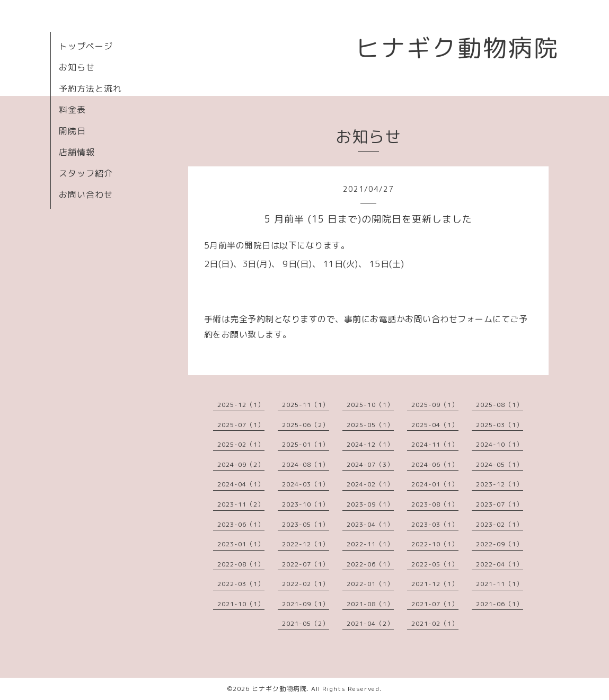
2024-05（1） (500, 464)
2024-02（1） (370, 484)
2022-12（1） (306, 544)
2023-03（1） (435, 524)
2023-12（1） (500, 484)
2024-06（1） (435, 464)
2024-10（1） (500, 444)
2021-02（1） (435, 623)
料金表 (72, 110)
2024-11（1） (435, 444)
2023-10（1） (306, 504)
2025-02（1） (241, 444)
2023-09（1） (370, 504)
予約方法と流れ (90, 88)
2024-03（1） (306, 484)
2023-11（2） (241, 504)
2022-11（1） (370, 544)
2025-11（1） (306, 405)
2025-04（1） (435, 425)
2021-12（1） (435, 584)
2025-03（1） (500, 425)
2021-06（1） (500, 604)
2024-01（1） (435, 484)
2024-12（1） (370, 444)
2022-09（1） (500, 544)
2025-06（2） (306, 425)
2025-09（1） (435, 405)
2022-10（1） (435, 544)
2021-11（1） (500, 584)
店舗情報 (77, 152)
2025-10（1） (370, 405)
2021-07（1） (435, 604)
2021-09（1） (306, 604)
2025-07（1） (241, 425)
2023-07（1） (500, 504)
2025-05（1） (370, 425)
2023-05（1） (306, 524)
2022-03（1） (241, 584)
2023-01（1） (241, 544)
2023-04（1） (370, 524)
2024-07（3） (370, 464)
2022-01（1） (370, 584)
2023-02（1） (500, 524)
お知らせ (77, 67)
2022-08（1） (241, 564)
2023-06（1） (241, 524)
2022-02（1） (306, 584)
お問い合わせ (86, 194)
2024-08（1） (306, 464)
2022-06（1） (370, 564)
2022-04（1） (500, 564)
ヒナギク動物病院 (457, 48)
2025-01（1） (306, 444)
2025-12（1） (241, 405)
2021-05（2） (306, 623)
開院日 (72, 131)
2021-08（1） (370, 604)
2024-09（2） (241, 464)
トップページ (86, 46)
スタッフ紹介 (86, 173)
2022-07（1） (306, 564)
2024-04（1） (241, 484)
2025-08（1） (500, 405)
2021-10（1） (241, 604)
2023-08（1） (435, 504)
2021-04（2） (370, 623)
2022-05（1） (435, 564)
